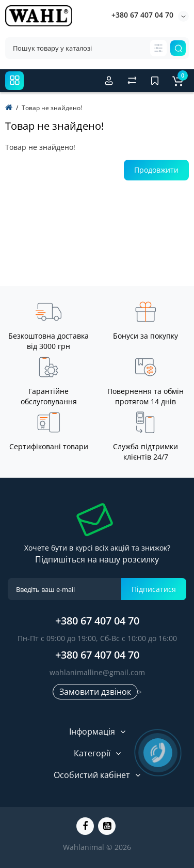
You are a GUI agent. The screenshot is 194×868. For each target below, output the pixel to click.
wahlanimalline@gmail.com (97, 672)
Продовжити (156, 170)
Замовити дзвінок (95, 692)
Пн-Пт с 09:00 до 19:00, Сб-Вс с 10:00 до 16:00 (97, 638)
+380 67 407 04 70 (142, 15)
